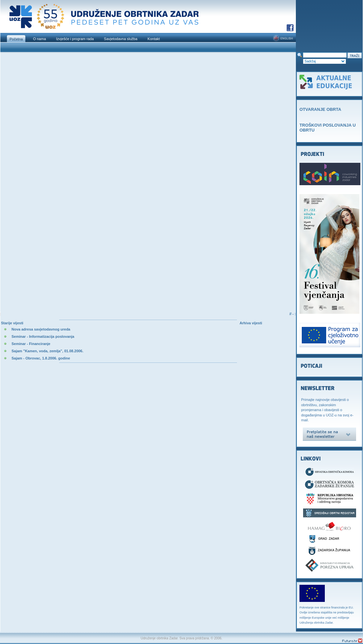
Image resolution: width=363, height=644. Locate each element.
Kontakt (154, 39)
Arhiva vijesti (251, 323)
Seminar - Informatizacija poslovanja (43, 336)
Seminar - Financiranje (31, 344)
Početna (16, 39)
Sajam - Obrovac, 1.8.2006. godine (41, 358)
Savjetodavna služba (121, 39)
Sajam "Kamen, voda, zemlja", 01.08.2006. (47, 351)
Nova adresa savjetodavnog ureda (41, 329)
